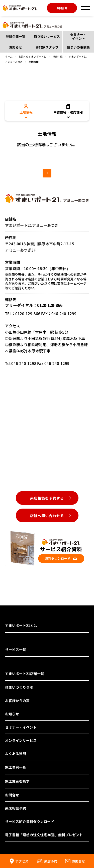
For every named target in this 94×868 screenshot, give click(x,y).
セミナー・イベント (78, 36)
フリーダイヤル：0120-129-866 (34, 305)
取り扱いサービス (47, 36)
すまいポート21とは (21, 625)
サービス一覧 (16, 649)
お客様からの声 (17, 701)
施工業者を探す (17, 781)
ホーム (9, 56)
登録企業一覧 (16, 36)
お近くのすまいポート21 (33, 56)
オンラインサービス (21, 740)
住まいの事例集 (78, 47)
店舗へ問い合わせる (47, 516)
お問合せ (62, 8)
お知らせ (16, 47)
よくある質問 (16, 754)
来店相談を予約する (47, 498)
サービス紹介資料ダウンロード (30, 821)
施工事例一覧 (16, 767)
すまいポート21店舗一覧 (25, 674)
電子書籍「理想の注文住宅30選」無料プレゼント (44, 835)
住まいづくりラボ (19, 687)
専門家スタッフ (47, 47)
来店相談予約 (16, 808)
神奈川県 (58, 56)
